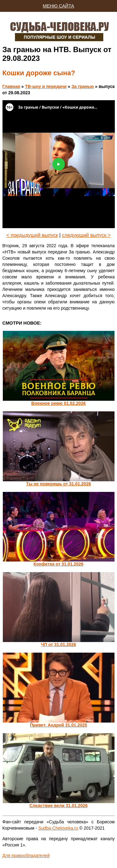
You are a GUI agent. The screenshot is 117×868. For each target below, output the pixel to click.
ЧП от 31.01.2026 (58, 645)
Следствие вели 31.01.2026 (58, 806)
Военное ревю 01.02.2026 (58, 403)
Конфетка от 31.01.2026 (59, 564)
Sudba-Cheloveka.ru (58, 828)
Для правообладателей (26, 856)
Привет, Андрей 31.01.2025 (58, 725)
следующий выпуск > (86, 235)
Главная (11, 86)
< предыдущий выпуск (32, 235)
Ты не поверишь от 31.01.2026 (59, 484)
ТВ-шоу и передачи (46, 86)
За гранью (83, 86)
